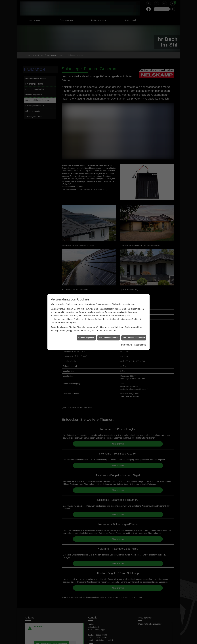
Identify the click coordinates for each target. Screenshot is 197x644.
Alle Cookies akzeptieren (134, 338)
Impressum (126, 345)
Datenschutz (140, 345)
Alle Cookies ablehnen (109, 338)
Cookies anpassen (86, 338)
